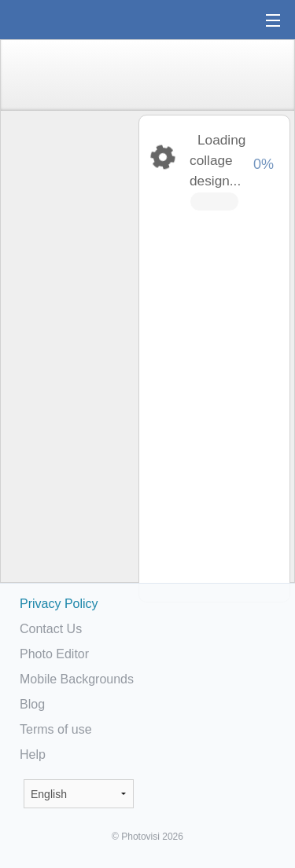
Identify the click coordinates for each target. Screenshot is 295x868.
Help (33, 754)
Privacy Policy (59, 604)
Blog (32, 704)
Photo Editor (54, 654)
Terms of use (56, 729)
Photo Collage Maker (62, 20)
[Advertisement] (68, 358)
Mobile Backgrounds (77, 679)
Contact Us (51, 629)
